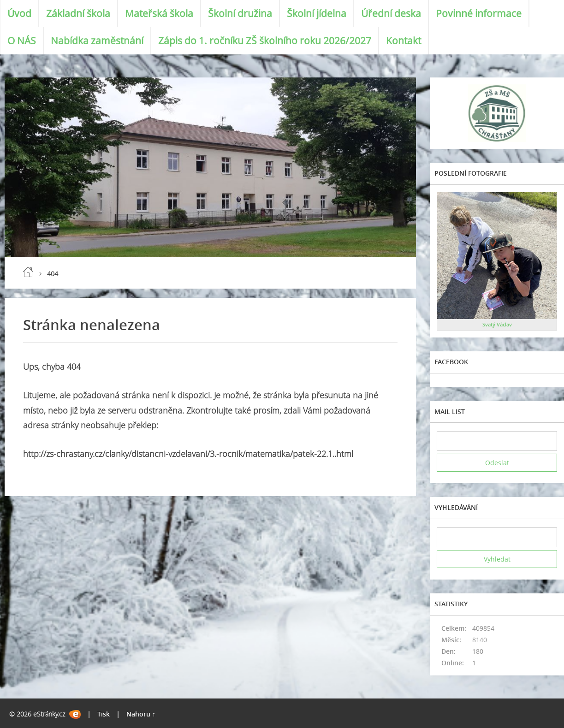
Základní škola (78, 13)
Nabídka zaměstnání (97, 41)
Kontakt (404, 41)
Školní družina (240, 13)
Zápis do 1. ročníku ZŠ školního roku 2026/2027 (265, 41)
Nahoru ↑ (141, 714)
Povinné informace (479, 13)
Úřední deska (391, 13)
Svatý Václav (497, 324)
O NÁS (22, 41)
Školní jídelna (317, 13)
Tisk (104, 714)
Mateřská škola (159, 13)
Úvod (19, 13)
